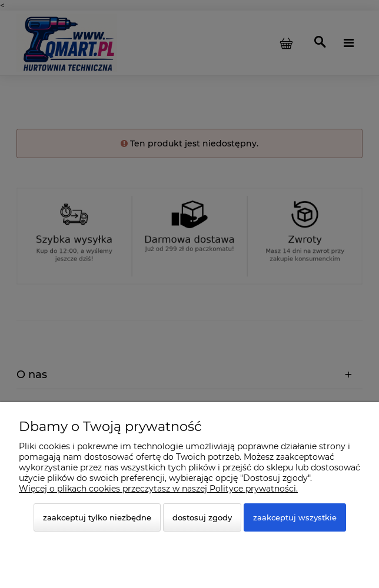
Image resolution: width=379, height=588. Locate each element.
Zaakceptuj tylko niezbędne (97, 517)
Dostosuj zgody (202, 517)
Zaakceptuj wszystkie (295, 517)
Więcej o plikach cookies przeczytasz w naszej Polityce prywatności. (158, 489)
